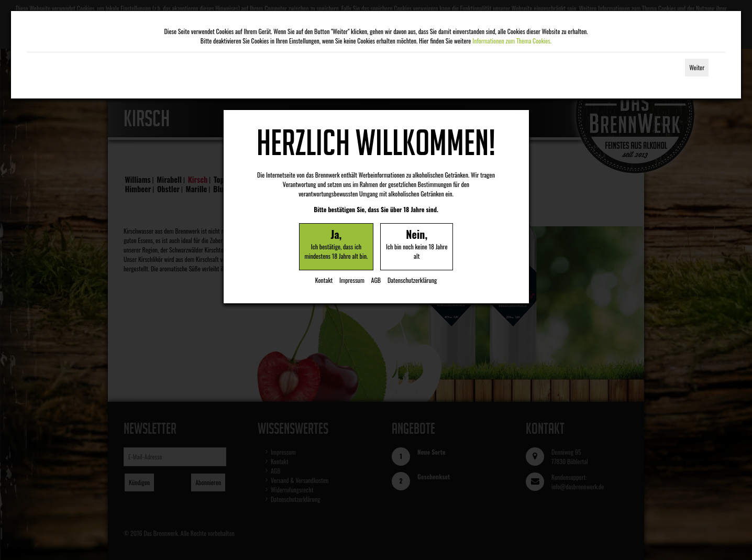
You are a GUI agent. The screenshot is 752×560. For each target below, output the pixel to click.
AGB (376, 280)
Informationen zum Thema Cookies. (512, 41)
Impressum (352, 280)
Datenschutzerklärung (412, 280)
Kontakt (324, 280)
